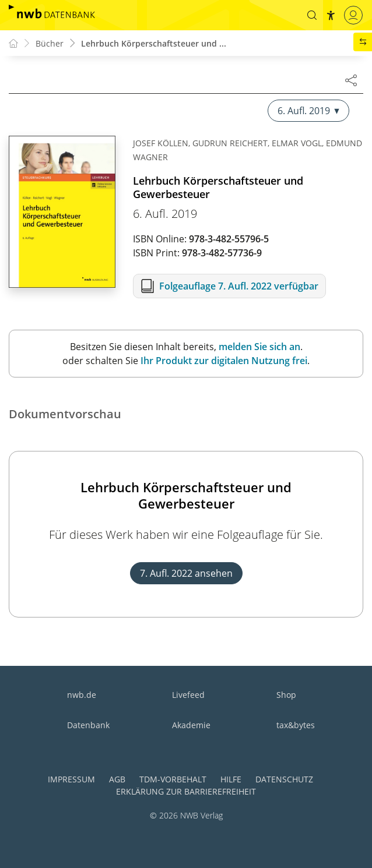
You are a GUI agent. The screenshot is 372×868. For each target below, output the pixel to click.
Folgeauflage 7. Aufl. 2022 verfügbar (239, 286)
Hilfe (231, 779)
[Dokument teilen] (351, 80)
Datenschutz (284, 779)
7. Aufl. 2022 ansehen (186, 573)
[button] (312, 15)
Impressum (71, 779)
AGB (117, 779)
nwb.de (82, 695)
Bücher (50, 43)
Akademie (191, 725)
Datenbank (88, 725)
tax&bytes (296, 725)
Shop (286, 695)
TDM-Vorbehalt (173, 779)
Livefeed (188, 695)
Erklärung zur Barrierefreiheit (186, 791)
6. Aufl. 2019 (308, 111)
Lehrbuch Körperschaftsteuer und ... (154, 43)
